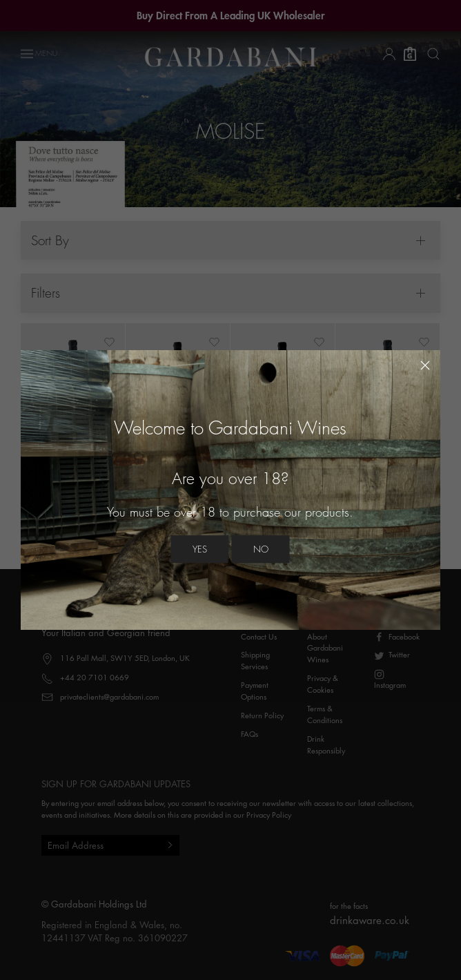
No (261, 549)
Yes (200, 549)
